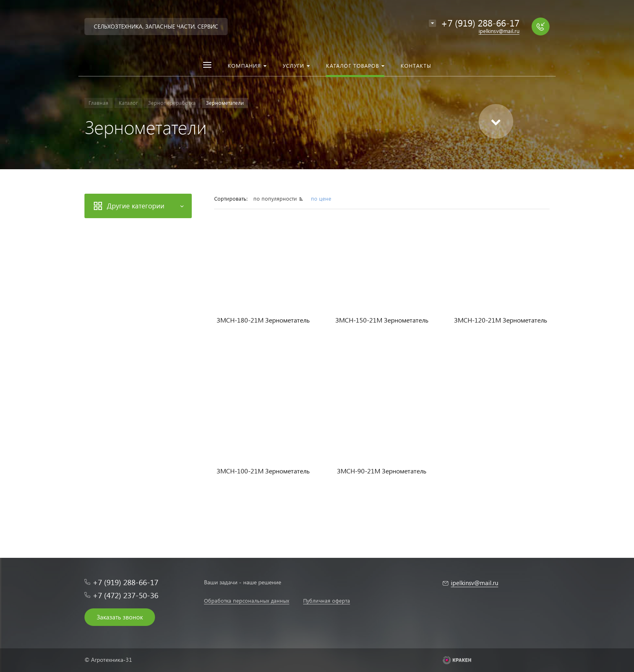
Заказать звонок (120, 617)
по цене (321, 198)
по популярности (276, 198)
